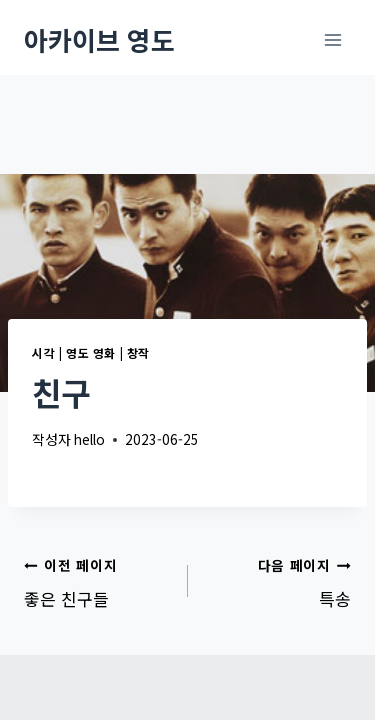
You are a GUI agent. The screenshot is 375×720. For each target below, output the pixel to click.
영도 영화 (91, 352)
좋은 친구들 (97, 581)
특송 (278, 581)
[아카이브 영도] (99, 39)
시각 (43, 352)
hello (89, 439)
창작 (138, 352)
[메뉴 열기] (332, 39)
